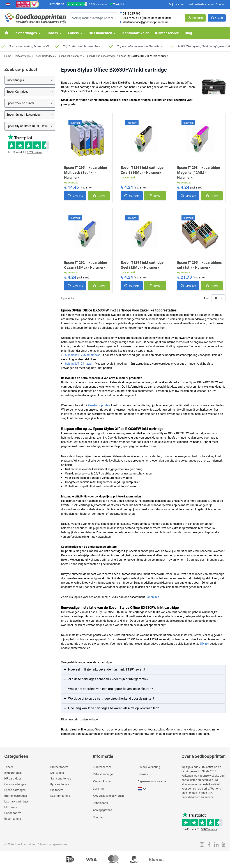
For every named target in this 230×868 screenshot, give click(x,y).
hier (160, 100)
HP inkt (205, 644)
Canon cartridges (15, 784)
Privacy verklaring (149, 767)
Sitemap (98, 817)
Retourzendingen (104, 774)
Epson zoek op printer (70, 56)
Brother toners (59, 767)
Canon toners (13, 813)
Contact (221, 4)
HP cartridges (13, 779)
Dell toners (57, 773)
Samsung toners (61, 779)
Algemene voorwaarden (153, 781)
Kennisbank (100, 803)
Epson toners (13, 819)
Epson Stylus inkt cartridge (101, 56)
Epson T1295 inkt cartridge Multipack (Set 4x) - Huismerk (86, 173)
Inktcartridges (23, 56)
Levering (98, 789)
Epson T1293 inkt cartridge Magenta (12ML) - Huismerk (199, 173)
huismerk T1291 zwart (79, 364)
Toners (9, 767)
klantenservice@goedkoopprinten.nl (145, 22)
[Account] (195, 18)
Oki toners (57, 790)
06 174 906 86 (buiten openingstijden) (147, 18)
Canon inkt (152, 597)
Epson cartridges (15, 790)
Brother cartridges (16, 796)
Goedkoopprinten (99, 405)
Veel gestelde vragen (201, 4)
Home (8, 56)
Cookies (143, 774)
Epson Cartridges (44, 56)
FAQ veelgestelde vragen (108, 796)
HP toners (11, 807)
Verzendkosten (102, 781)
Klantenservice (102, 767)
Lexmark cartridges (16, 801)
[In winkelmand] (99, 196)
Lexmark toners (60, 796)
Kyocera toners (60, 784)
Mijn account (177, 4)
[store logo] (36, 18)
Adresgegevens (103, 810)
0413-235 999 (132, 14)
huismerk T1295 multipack (82, 355)
